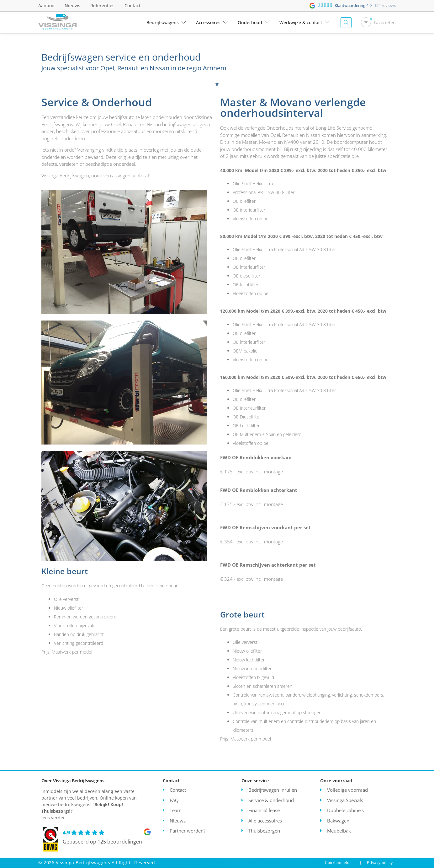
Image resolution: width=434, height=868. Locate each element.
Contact (132, 5)
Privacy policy (380, 863)
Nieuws (72, 5)
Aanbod (46, 5)
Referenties (102, 5)
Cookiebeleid (337, 863)
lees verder (53, 818)
